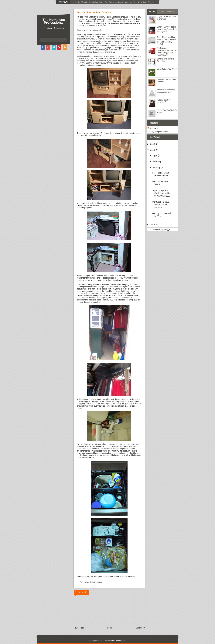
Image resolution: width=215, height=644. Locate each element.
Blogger (167, 229)
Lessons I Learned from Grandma (161, 174)
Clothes (86, 582)
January (157, 168)
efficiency (92, 582)
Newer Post (79, 628)
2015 (153, 144)
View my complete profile (157, 132)
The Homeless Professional (54, 21)
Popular (152, 12)
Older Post (140, 628)
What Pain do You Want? (167, 69)
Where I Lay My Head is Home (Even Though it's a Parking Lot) (167, 29)
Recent (161, 12)
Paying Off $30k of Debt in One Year (89, 2)
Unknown (154, 128)
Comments (170, 12)
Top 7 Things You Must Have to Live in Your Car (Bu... (162, 193)
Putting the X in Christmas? (164, 101)
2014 (153, 150)
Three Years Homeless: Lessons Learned (120, 2)
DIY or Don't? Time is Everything (165, 60)
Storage (99, 582)
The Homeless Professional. (115, 641)
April (155, 155)
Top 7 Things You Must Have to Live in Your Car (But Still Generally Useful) (166, 41)
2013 (153, 225)
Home (110, 628)
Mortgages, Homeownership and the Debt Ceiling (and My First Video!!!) (167, 52)
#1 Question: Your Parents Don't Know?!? (161, 205)
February (157, 161)
